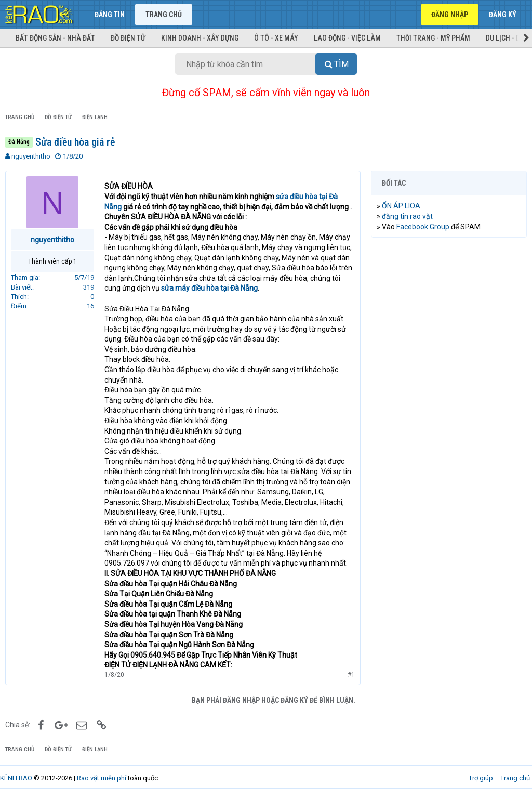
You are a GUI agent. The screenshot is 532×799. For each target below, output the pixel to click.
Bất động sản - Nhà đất (55, 38)
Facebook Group (423, 227)
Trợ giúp (481, 778)
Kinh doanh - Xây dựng (200, 38)
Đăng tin (110, 15)
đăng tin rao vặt (407, 216)
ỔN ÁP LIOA (401, 206)
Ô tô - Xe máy (276, 38)
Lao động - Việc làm (347, 38)
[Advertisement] (449, 313)
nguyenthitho (31, 156)
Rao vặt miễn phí (102, 778)
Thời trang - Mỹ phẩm (433, 38)
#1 (351, 675)
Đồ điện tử (128, 38)
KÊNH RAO (16, 778)
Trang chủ (164, 15)
